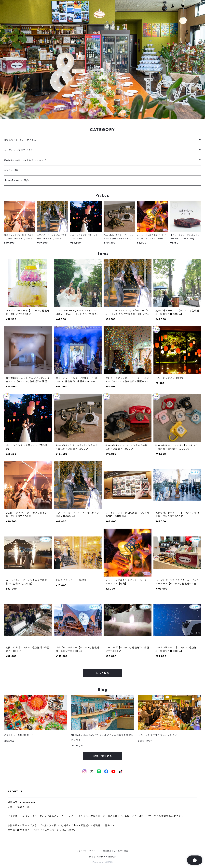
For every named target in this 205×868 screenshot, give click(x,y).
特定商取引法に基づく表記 (116, 851)
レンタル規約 (11, 170)
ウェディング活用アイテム (18, 150)
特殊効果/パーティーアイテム (20, 140)
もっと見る (103, 673)
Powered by (102, 862)
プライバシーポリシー (87, 851)
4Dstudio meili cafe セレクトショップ (25, 160)
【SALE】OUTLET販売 (16, 180)
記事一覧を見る (103, 756)
